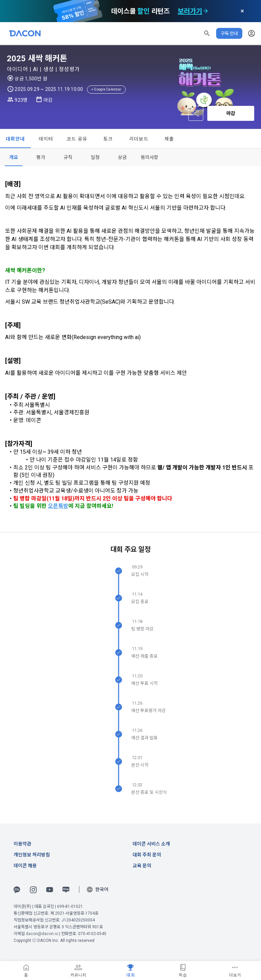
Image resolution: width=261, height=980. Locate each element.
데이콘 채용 (25, 866)
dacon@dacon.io (42, 934)
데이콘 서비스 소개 (151, 844)
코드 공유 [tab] (77, 139)
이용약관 (22, 844)
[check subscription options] (206, 11)
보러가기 (190, 11)
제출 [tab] (169, 139)
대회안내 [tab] (15, 139)
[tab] (14, 157)
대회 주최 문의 (147, 855)
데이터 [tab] (46, 139)
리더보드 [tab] (139, 139)
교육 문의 (142, 866)
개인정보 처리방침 (32, 855)
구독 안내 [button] (229, 33)
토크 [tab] (108, 139)
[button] (207, 33)
